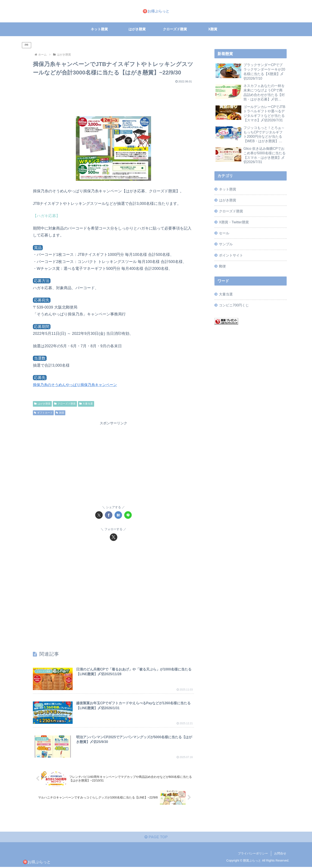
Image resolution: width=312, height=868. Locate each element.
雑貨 (60, 412)
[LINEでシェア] (128, 515)
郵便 (222, 266)
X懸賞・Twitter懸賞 (234, 222)
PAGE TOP (156, 838)
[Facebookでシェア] (109, 515)
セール (224, 233)
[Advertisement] (113, 98)
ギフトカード (43, 412)
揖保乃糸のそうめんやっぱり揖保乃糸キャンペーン (77, 385)
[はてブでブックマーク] (118, 515)
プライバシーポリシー (253, 855)
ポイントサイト (231, 255)
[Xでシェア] (99, 515)
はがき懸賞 (42, 404)
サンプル (226, 244)
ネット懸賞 (228, 189)
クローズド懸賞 (65, 404)
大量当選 (86, 404)
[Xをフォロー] (114, 537)
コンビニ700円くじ (234, 305)
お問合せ (280, 855)
